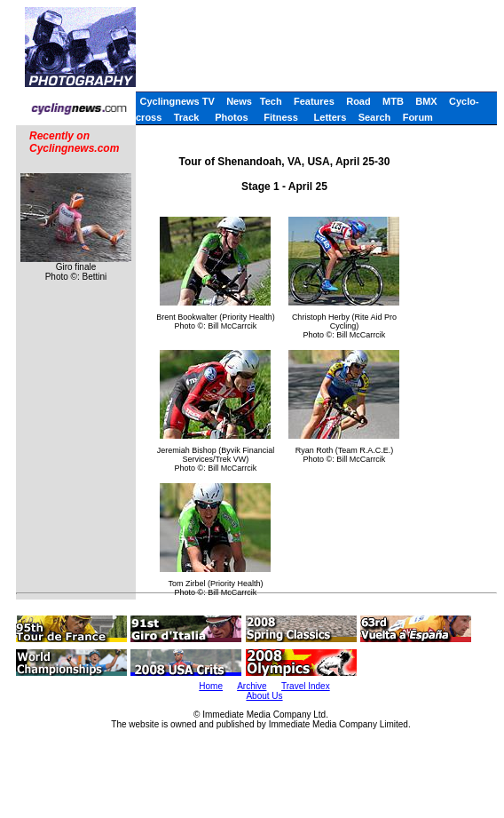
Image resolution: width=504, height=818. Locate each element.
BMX (426, 101)
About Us (264, 696)
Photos (231, 117)
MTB (393, 101)
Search (375, 117)
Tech (271, 101)
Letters (331, 117)
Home (211, 686)
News (239, 101)
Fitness (281, 117)
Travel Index (306, 686)
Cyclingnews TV (177, 101)
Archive (252, 686)
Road (358, 101)
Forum (418, 117)
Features (314, 101)
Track (187, 117)
